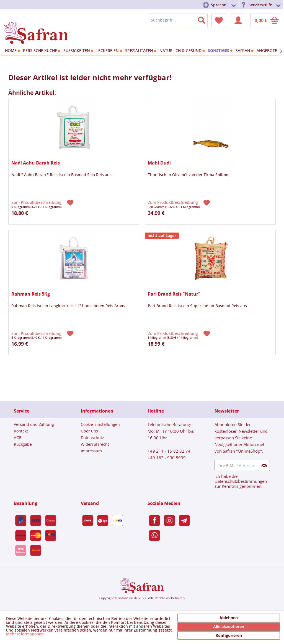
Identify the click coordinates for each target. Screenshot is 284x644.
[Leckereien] (109, 51)
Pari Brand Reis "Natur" (174, 294)
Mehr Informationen (25, 634)
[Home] (12, 51)
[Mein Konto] (239, 20)
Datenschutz (92, 438)
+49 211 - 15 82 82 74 (169, 451)
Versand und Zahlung (34, 424)
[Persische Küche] (41, 51)
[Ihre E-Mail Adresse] (237, 465)
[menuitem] (221, 5)
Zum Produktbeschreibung (37, 203)
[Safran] (244, 51)
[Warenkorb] (266, 20)
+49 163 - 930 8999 (167, 458)
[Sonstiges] (220, 50)
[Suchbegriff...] (178, 20)
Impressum (91, 451)
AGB (18, 438)
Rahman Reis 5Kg (31, 294)
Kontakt (21, 431)
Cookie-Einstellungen (100, 424)
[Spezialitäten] (140, 51)
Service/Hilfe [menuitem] (260, 5)
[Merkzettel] (219, 20)
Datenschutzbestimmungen (241, 481)
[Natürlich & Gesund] (181, 51)
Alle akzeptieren (229, 626)
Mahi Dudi (159, 163)
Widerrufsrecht (95, 444)
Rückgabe (23, 444)
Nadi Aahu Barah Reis (36, 163)
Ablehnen (229, 618)
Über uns (89, 431)
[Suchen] (205, 19)
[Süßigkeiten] (78, 51)
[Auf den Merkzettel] (71, 202)
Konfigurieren (229, 635)
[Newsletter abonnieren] (264, 465)
